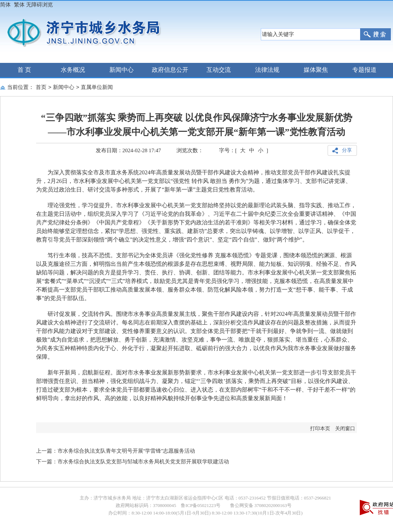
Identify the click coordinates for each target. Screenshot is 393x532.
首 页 (24, 70)
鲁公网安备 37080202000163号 (260, 505)
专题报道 (364, 70)
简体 (5, 4)
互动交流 (219, 70)
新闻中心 (121, 70)
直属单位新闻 (97, 87)
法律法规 (267, 70)
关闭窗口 (345, 429)
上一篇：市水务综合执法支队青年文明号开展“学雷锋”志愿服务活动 (116, 451)
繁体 (19, 4)
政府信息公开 (170, 70)
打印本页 (320, 429)
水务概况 (73, 70)
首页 (41, 87)
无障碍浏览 (39, 4)
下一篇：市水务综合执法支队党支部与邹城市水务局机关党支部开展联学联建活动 (133, 461)
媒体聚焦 (316, 70)
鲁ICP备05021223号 (201, 505)
